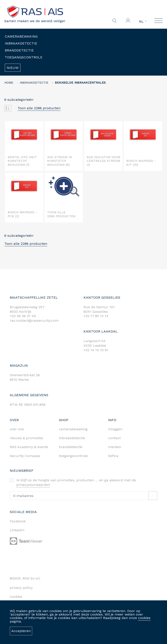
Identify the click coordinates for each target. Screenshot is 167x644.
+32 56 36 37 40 (23, 316)
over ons (17, 429)
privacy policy (21, 588)
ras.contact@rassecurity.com (34, 320)
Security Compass (25, 456)
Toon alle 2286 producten (39, 108)
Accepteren (21, 631)
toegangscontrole (73, 456)
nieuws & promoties (26, 438)
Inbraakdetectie (21, 43)
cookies (144, 618)
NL (143, 22)
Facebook (18, 521)
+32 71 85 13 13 (96, 316)
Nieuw (13, 68)
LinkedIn (17, 530)
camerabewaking (73, 429)
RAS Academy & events (29, 447)
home (9, 83)
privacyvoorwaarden (33, 485)
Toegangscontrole (24, 57)
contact (114, 438)
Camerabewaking (21, 36)
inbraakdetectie (72, 438)
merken (115, 447)
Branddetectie (19, 50)
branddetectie (71, 447)
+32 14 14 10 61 (96, 350)
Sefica (113, 456)
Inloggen (115, 429)
